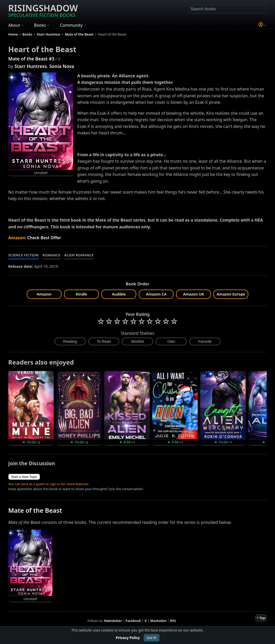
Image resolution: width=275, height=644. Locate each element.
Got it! (151, 638)
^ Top (261, 618)
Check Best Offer (44, 238)
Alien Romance (79, 255)
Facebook (133, 621)
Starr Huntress (31, 66)
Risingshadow (43, 10)
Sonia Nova (62, 66)
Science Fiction (23, 255)
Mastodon (158, 621)
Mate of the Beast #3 (31, 59)
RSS (173, 621)
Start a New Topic (24, 477)
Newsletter (113, 621)
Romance (51, 255)
